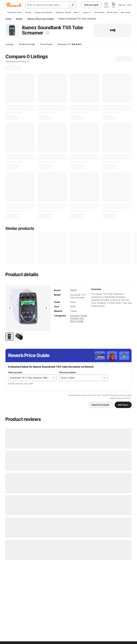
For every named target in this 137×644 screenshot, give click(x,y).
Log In (129, 5)
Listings (9, 44)
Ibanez (73, 290)
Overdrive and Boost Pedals (77, 320)
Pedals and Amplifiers (43, 12)
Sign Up (122, 5)
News (77, 12)
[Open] (54, 378)
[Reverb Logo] (14, 5)
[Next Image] (46, 308)
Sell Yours (123, 405)
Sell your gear (91, 5)
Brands (68, 12)
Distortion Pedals (78, 316)
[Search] (73, 5)
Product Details (27, 44)
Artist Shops (99, 12)
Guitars (28, 12)
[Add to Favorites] (47, 33)
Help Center (125, 12)
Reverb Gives (112, 12)
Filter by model (15, 372)
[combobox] (30, 378)
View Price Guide (100, 405)
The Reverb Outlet (14, 12)
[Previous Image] (10, 308)
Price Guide (46, 44)
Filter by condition (68, 372)
